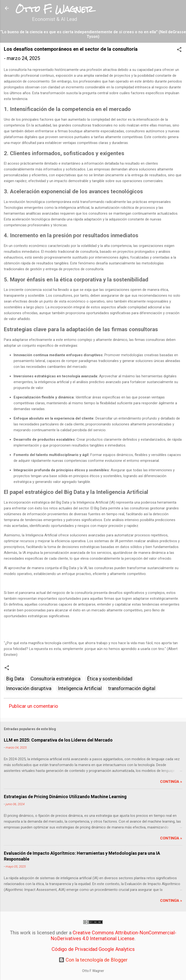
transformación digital (132, 688)
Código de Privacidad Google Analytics (93, 949)
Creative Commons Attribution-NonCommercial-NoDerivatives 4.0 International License (113, 936)
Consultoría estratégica (55, 679)
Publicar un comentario (33, 706)
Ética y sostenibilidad (110, 679)
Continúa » (171, 782)
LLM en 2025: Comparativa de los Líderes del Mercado (58, 740)
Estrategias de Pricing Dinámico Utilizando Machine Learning (65, 797)
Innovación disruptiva (29, 688)
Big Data (15, 679)
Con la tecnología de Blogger (93, 960)
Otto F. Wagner (54, 9)
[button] (179, 50)
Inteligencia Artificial (80, 688)
